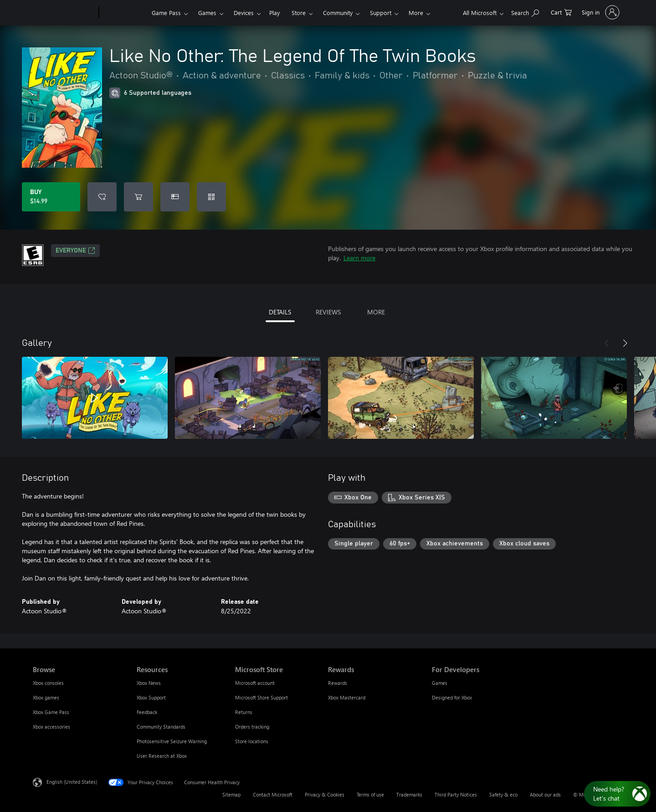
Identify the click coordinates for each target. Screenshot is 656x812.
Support (381, 13)
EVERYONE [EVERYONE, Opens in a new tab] (75, 251)
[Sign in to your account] (600, 12)
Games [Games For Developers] (440, 683)
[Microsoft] (64, 13)
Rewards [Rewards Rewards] (338, 683)
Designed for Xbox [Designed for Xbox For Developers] (452, 697)
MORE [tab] (376, 312)
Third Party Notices (456, 794)
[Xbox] (124, 13)
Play (274, 13)
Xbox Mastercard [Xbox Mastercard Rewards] (347, 697)
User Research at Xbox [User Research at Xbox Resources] (162, 756)
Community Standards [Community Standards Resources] (161, 727)
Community (338, 13)
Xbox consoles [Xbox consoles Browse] (48, 683)
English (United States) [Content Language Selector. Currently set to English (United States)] (72, 782)
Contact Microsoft (273, 794)
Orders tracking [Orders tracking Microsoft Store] (252, 727)
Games (207, 13)
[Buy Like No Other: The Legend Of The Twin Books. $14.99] (51, 197)
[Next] (625, 343)
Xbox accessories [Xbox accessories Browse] (51, 727)
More (416, 13)
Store (299, 13)
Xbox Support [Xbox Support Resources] (151, 697)
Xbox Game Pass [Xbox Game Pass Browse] (51, 712)
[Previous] (607, 343)
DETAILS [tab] (280, 312)
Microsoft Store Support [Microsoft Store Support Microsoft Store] (261, 697)
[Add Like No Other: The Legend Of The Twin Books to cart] (138, 197)
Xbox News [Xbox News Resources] (149, 683)
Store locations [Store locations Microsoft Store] (252, 741)
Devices (244, 13)
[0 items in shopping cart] (561, 12)
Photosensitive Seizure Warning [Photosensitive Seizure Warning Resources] (172, 741)
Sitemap (231, 794)
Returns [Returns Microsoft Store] (244, 712)
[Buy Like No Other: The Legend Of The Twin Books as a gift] (175, 197)
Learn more (359, 258)
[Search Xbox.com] (525, 12)
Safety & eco (503, 794)
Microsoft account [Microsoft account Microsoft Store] (255, 683)
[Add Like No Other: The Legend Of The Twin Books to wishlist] (102, 197)
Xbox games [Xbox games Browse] (46, 697)
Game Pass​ (166, 13)
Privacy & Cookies (325, 794)
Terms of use (370, 794)
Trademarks (409, 794)
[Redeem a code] (211, 197)
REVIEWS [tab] (328, 312)
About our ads (545, 794)
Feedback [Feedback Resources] (147, 712)
